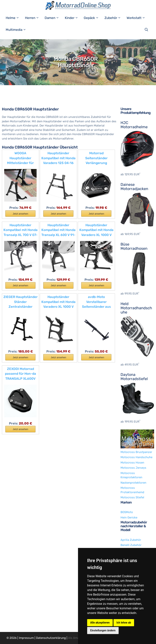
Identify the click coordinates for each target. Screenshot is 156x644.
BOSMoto (127, 512)
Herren (34, 18)
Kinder (73, 18)
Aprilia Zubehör (131, 540)
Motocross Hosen (132, 463)
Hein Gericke (129, 517)
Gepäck (93, 18)
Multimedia (18, 30)
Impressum (26, 638)
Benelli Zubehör (131, 545)
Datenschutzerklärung (51, 638)
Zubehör (115, 18)
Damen (54, 18)
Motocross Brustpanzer (136, 452)
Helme (14, 18)
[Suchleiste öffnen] (147, 30)
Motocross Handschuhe (136, 457)
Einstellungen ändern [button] (103, 630)
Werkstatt (138, 18)
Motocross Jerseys (133, 468)
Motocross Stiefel (132, 497)
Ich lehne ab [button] (124, 623)
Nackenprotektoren (133, 483)
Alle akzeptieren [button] (100, 623)
